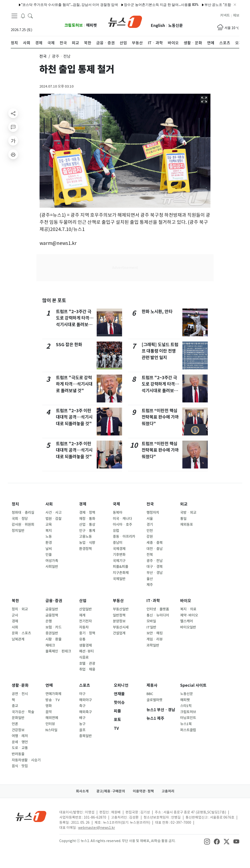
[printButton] (13, 154)
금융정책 (52, 615)
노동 (49, 537)
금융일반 (52, 609)
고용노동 (85, 537)
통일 (183, 519)
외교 (184, 504)
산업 (83, 601)
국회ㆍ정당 (20, 519)
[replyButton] (13, 127)
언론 (15, 724)
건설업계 (119, 633)
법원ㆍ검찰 (53, 519)
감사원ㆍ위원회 (23, 525)
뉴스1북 (186, 724)
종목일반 (85, 736)
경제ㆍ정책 (87, 513)
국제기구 (119, 561)
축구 (82, 706)
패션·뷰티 (86, 651)
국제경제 (119, 549)
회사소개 (82, 791)
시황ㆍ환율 (53, 639)
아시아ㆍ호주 (122, 525)
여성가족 (52, 561)
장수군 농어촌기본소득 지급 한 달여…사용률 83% (139, 5)
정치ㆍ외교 (20, 609)
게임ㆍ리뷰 (155, 639)
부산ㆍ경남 (155, 573)
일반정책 (119, 615)
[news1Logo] (31, 816)
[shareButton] (13, 113)
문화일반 (18, 718)
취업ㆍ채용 (87, 669)
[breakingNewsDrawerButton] (23, 16)
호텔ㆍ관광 (87, 663)
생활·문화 (20, 685)
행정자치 (153, 513)
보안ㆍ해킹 (155, 633)
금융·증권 (54, 601)
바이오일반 (188, 627)
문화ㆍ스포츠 (21, 633)
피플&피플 (120, 567)
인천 (150, 531)
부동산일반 (121, 609)
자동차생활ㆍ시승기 (26, 760)
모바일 (151, 621)
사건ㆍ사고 (53, 513)
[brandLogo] (125, 21)
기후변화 (119, 555)
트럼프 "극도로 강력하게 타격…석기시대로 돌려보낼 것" (74, 384)
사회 (49, 504)
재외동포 (187, 525)
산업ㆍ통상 (87, 525)
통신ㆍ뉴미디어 (158, 615)
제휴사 (152, 685)
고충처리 (168, 791)
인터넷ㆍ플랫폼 (158, 609)
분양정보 (119, 621)
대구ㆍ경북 (155, 567)
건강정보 (18, 730)
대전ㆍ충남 (155, 549)
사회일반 (52, 567)
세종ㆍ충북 (155, 543)
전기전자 (85, 621)
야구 (82, 694)
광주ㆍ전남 (155, 561)
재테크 (50, 645)
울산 (150, 579)
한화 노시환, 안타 (157, 312)
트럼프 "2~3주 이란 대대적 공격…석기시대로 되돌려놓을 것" (74, 417)
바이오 (186, 601)
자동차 (84, 627)
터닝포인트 (188, 718)
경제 (83, 504)
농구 (82, 724)
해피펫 (91, 25)
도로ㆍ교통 (20, 748)
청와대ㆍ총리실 (23, 513)
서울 (150, 519)
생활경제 (85, 645)
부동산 (118, 601)
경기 (150, 525)
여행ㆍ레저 (20, 736)
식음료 (84, 657)
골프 (82, 730)
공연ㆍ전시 (20, 694)
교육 (49, 525)
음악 (49, 712)
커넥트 (225, 15)
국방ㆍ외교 (188, 513)
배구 (82, 718)
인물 (49, 555)
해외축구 (85, 712)
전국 (150, 504)
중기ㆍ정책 (87, 633)
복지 (49, 531)
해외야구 (85, 700)
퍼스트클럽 (188, 730)
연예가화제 (53, 694)
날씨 (49, 549)
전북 (150, 555)
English (158, 26)
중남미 (118, 543)
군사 (15, 615)
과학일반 (153, 645)
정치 (15, 504)
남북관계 (18, 639)
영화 (49, 706)
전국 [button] (43, 56)
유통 (82, 639)
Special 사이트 (193, 685)
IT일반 (151, 627)
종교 (15, 706)
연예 (49, 685)
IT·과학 (153, 601)
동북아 (118, 513)
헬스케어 (187, 621)
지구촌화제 (121, 573)
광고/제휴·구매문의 (111, 791)
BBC (150, 694)
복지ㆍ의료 (188, 609)
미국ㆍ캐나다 (122, 519)
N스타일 (51, 730)
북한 (15, 601)
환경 (49, 543)
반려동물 (18, 754)
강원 (150, 537)
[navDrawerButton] (14, 16)
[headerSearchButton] (30, 16)
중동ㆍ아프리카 (124, 537)
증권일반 (52, 633)
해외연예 (52, 718)
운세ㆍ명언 (20, 742)
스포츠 (85, 685)
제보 (236, 15)
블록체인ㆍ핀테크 (58, 651)
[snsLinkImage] (207, 841)
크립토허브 (74, 25)
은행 (49, 621)
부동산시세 (121, 627)
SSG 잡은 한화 (69, 345)
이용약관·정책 (143, 791)
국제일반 (119, 579)
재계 (82, 615)
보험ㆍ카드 (53, 627)
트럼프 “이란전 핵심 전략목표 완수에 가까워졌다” (160, 417)
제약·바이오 (189, 615)
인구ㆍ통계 (87, 531)
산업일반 (85, 609)
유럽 (116, 531)
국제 (116, 504)
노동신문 (176, 26)
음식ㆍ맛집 (20, 766)
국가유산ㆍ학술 (23, 712)
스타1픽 (186, 706)
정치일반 (18, 531)
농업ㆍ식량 (87, 543)
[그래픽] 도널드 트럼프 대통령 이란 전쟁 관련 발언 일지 (160, 351)
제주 (150, 585)
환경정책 (85, 549)
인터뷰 (50, 724)
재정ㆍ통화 (87, 519)
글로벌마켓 (154, 700)
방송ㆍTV (53, 700)
